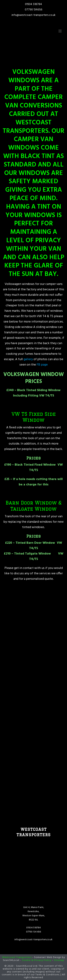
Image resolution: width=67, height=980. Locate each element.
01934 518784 (33, 4)
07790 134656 (34, 10)
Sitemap (59, 960)
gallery (28, 359)
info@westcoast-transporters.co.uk (33, 15)
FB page (42, 365)
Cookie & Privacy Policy (37, 960)
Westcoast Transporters (17, 957)
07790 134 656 (33, 932)
